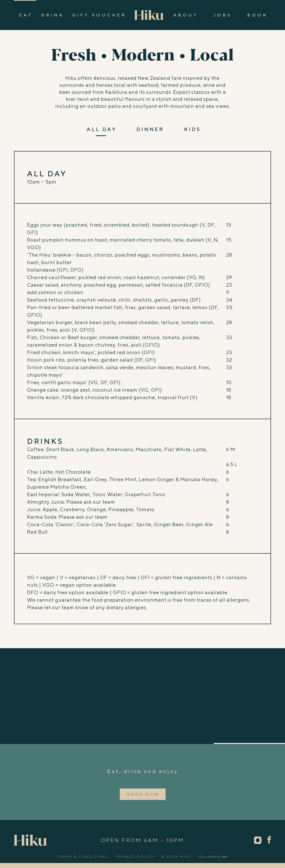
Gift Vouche (98, 15)
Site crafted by (213, 857)
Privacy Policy (135, 857)
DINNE (150, 129)
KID (192, 129)
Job (222, 15)
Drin (52, 15)
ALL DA (101, 129)
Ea (25, 15)
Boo (257, 15)
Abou (185, 15)
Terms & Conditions (83, 857)
